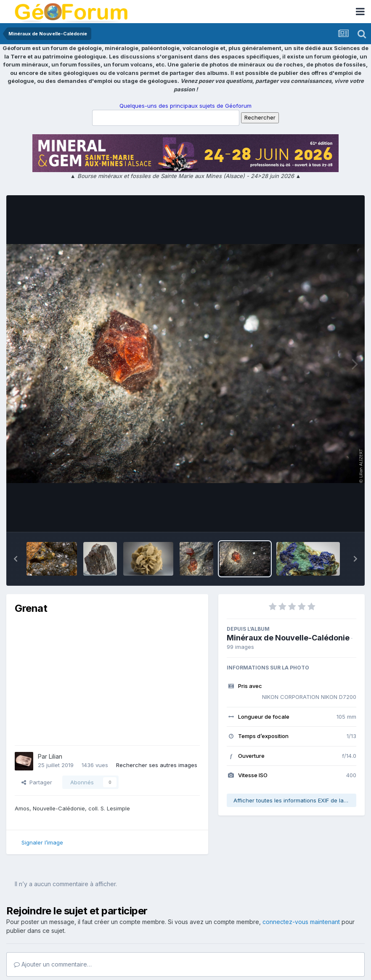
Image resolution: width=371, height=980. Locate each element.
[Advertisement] (113, 680)
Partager (37, 782)
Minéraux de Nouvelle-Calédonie (288, 638)
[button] (16, 559)
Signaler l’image (42, 842)
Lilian (56, 756)
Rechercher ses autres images (157, 765)
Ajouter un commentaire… (53, 964)
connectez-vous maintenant (301, 922)
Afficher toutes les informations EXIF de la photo (295, 800)
